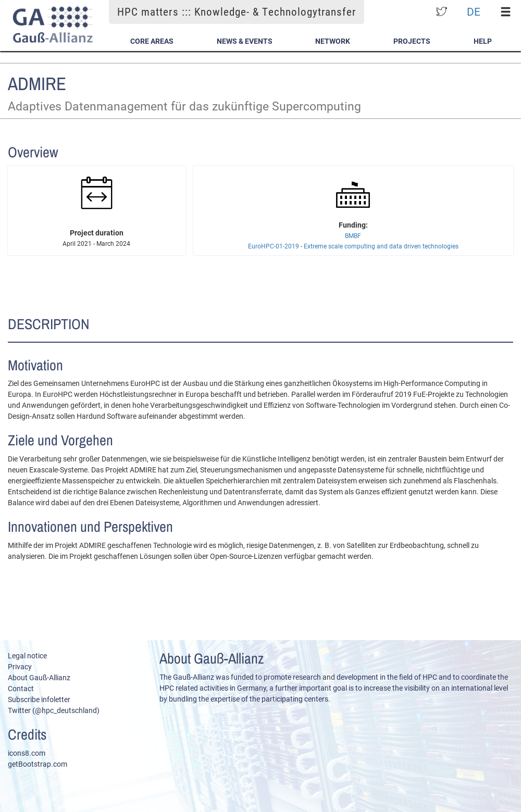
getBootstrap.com (38, 764)
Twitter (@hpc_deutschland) (54, 710)
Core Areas (152, 41)
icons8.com (27, 753)
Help (483, 41)
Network (333, 41)
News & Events (245, 41)
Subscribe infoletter (39, 699)
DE (474, 12)
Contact (21, 689)
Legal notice (27, 656)
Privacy (20, 667)
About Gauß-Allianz (39, 678)
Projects (412, 41)
